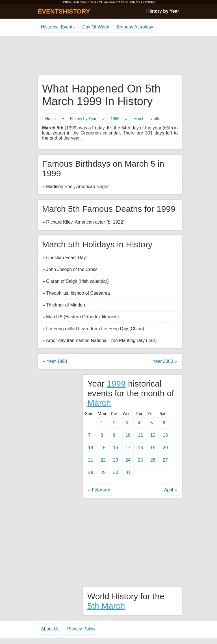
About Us (50, 629)
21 (91, 460)
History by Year (163, 11)
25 (140, 460)
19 (153, 448)
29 (103, 472)
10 (128, 435)
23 (116, 460)
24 (128, 460)
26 (153, 460)
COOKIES (148, 2)
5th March (106, 606)
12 (153, 435)
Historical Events (58, 27)
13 (165, 435)
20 (165, 448)
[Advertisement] (108, 56)
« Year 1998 (55, 361)
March (139, 119)
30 (116, 472)
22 (103, 460)
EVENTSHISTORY (64, 11)
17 (128, 448)
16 (116, 448)
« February (99, 490)
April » (171, 490)
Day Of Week (96, 27)
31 (128, 472)
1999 (115, 119)
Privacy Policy (81, 629)
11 (140, 435)
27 (165, 460)
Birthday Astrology (135, 27)
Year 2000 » (165, 361)
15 (103, 448)
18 (140, 448)
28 (91, 472)
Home (50, 119)
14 (91, 448)
